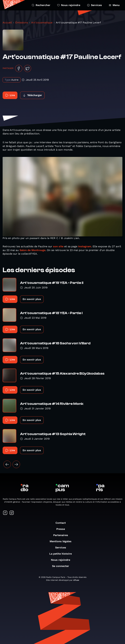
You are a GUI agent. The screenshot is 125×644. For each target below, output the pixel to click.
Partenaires (62, 535)
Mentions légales (62, 541)
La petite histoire (62, 554)
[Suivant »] (16, 464)
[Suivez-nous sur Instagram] (12, 513)
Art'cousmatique (42, 23)
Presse (62, 529)
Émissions (22, 23)
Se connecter (62, 566)
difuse (76, 580)
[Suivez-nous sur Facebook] (5, 513)
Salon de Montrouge (32, 250)
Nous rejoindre (69, 5)
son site (58, 246)
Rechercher (41, 5)
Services (94, 5)
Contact (62, 523)
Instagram (85, 246)
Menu (114, 5)
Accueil (7, 23)
